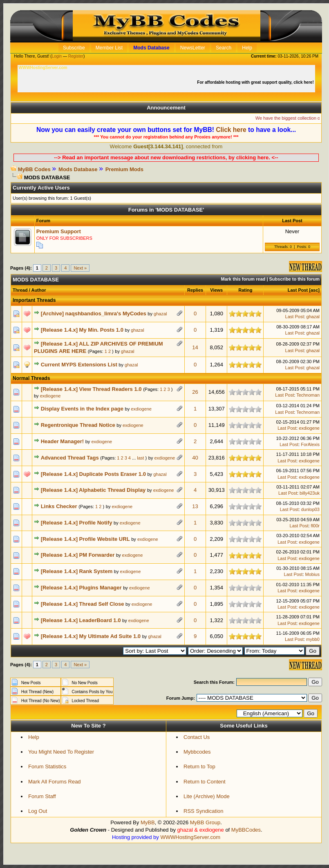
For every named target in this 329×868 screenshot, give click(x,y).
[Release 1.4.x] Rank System (77, 571)
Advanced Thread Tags (70, 458)
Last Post (298, 290)
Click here (231, 130)
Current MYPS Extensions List (79, 365)
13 (195, 506)
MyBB (148, 822)
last (140, 458)
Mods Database (78, 169)
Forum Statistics (47, 766)
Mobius (312, 574)
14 (195, 347)
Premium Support (59, 231)
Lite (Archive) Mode (207, 796)
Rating (245, 290)
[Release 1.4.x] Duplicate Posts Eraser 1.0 (93, 474)
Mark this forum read (243, 279)
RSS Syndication (204, 811)
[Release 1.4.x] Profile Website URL (85, 539)
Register (76, 56)
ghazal (160, 314)
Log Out (38, 811)
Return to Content (205, 782)
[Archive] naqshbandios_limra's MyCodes (94, 314)
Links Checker (59, 506)
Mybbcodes (197, 752)
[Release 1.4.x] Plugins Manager (81, 588)
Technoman (308, 395)
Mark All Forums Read (55, 782)
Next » (80, 268)
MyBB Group (205, 822)
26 (195, 392)
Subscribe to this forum (294, 279)
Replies (195, 290)
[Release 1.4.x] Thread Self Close (83, 604)
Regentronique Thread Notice (78, 425)
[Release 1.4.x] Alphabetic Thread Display (93, 490)
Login (57, 56)
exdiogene (50, 396)
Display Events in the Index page (82, 409)
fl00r (315, 526)
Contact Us (197, 737)
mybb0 (313, 639)
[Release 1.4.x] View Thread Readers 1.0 (91, 389)
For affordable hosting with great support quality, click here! (256, 82)
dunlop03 (310, 509)
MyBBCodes (246, 830)
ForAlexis (310, 444)
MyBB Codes (34, 169)
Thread (20, 290)
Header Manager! (62, 441)
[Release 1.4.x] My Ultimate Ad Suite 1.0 (91, 636)
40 (195, 458)
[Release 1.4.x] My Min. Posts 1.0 (82, 330)
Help (34, 737)
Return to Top (199, 766)
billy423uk (310, 493)
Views (216, 290)
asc (314, 290)
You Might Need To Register (61, 752)
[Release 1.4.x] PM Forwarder (78, 555)
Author (38, 290)
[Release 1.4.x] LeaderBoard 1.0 (81, 620)
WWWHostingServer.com (190, 837)
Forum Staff (42, 796)
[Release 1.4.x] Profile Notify (77, 523)
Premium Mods (124, 169)
